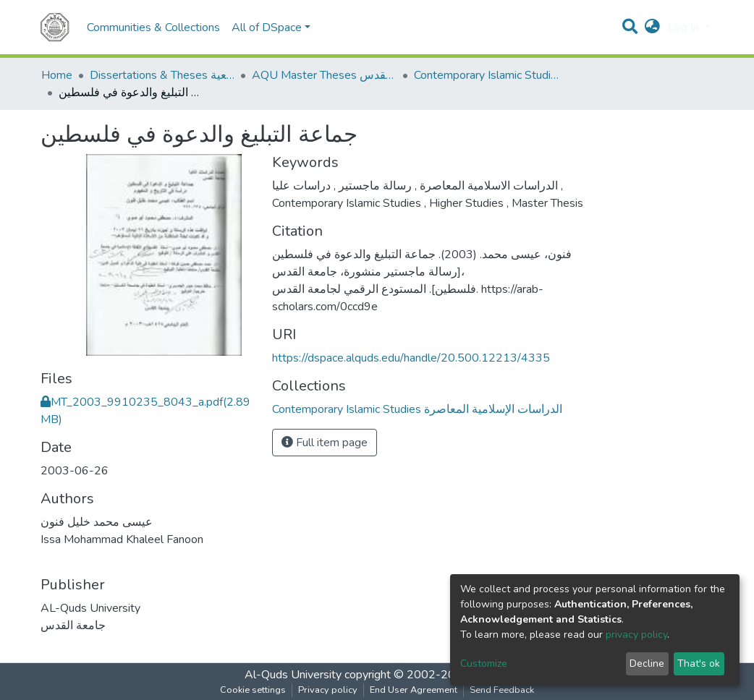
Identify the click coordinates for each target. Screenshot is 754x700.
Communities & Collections (153, 27)
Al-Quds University (293, 675)
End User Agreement (414, 690)
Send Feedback (502, 690)
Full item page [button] (325, 443)
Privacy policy (328, 690)
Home (57, 75)
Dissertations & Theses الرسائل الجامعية (162, 75)
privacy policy (636, 635)
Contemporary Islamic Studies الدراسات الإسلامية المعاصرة (486, 75)
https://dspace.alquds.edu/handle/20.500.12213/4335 (411, 358)
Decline (647, 663)
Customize (484, 663)
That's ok (699, 663)
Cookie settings (253, 690)
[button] (652, 27)
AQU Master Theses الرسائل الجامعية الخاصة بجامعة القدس (324, 75)
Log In (685, 27)
